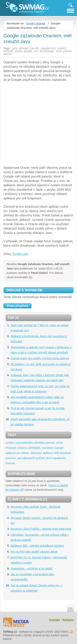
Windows (66, 453)
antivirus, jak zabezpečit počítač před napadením (36, 458)
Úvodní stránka (36, 23)
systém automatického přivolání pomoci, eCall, (34, 443)
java (15, 48)
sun (36, 51)
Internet (10, 463)
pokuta (67, 51)
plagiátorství (48, 48)
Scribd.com (20, 254)
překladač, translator (41, 448)
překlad (24, 48)
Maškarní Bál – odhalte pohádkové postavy (37, 546)
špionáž (8, 51)
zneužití (34, 48)
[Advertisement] (38, 124)
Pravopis (11, 448)
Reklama (68, 620)
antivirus (22, 448)
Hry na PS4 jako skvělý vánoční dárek (34, 552)
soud (59, 51)
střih (56, 453)
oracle (18, 51)
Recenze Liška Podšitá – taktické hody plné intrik (41, 529)
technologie (47, 51)
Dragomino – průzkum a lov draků (32, 569)
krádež (62, 48)
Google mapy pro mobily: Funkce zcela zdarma (40, 358)
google (28, 51)
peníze (8, 54)
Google (59, 448)
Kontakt (54, 620)
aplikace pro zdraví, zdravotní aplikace (29, 453)
